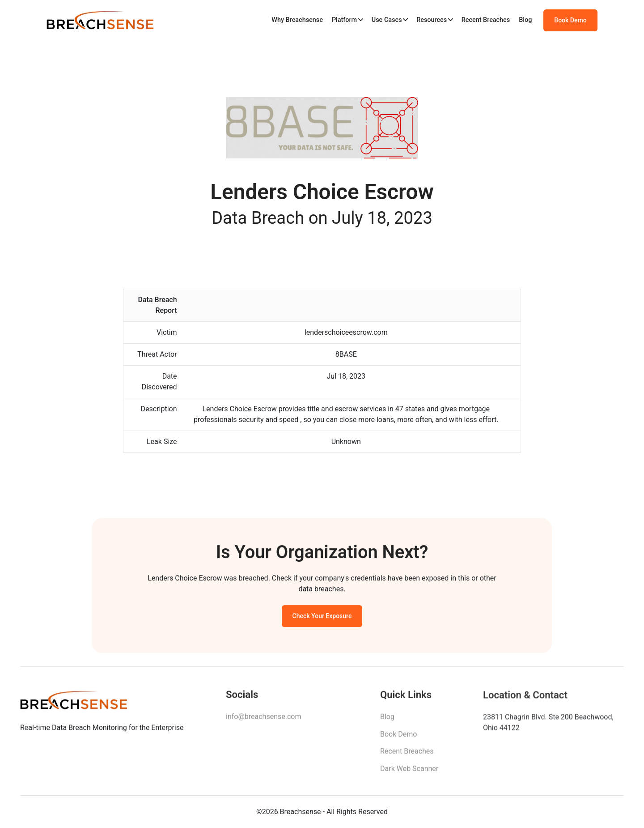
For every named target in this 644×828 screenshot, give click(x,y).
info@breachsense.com (263, 719)
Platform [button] (344, 20)
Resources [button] (432, 20)
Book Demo (570, 20)
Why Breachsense (297, 20)
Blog (525, 20)
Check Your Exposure (322, 618)
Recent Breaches (486, 20)
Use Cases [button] (387, 20)
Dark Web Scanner (409, 771)
